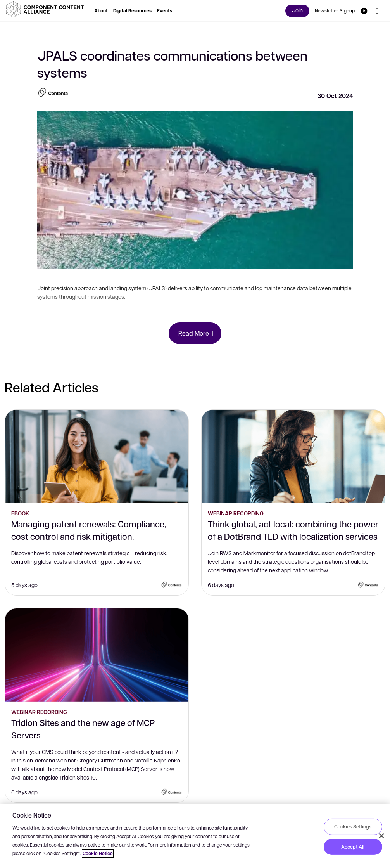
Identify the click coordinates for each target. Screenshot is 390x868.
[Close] (381, 836)
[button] (47, 9)
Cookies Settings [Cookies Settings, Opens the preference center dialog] (353, 826)
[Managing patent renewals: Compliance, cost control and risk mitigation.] (97, 456)
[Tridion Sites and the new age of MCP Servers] (97, 655)
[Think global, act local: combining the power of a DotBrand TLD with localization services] (293, 456)
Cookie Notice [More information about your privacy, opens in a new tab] (98, 853)
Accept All (353, 847)
